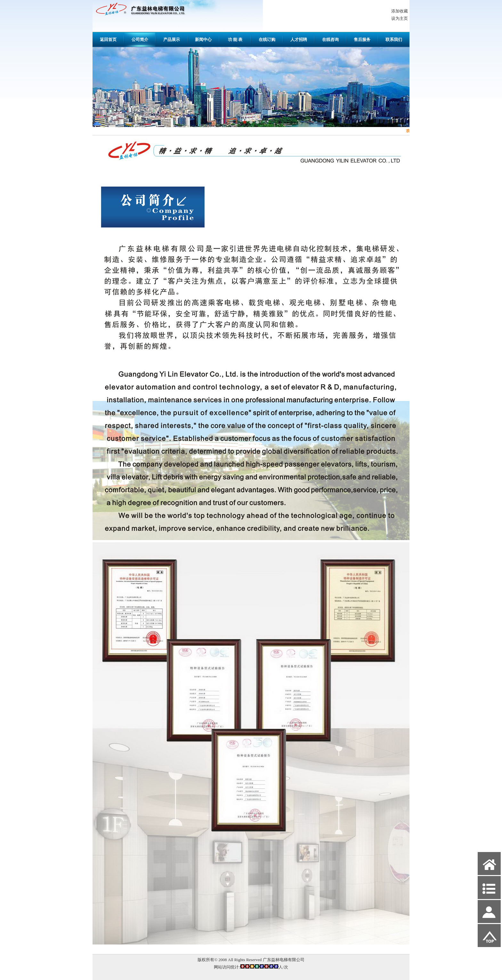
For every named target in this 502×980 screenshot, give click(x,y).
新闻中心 (203, 40)
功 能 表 (235, 40)
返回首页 (108, 40)
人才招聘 (299, 40)
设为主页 (400, 18)
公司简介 (140, 40)
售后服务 (362, 40)
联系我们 (394, 40)
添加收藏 (400, 11)
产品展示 (172, 40)
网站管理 (104, 974)
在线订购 (267, 40)
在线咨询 (330, 40)
